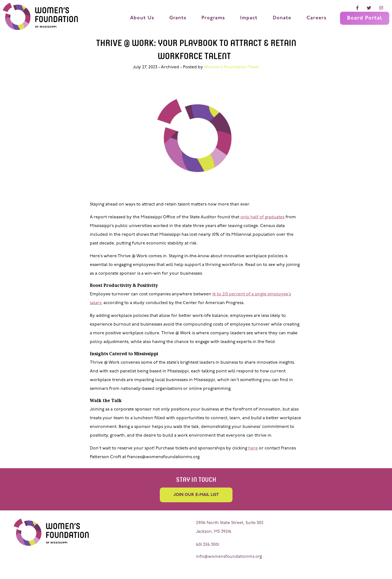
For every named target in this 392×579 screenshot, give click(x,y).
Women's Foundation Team (232, 67)
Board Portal (365, 18)
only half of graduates (262, 217)
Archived (170, 67)
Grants (178, 18)
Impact (249, 18)
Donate (282, 18)
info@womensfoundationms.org (229, 557)
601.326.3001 (208, 545)
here (253, 448)
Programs (213, 18)
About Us (142, 18)
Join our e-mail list (196, 495)
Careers (316, 18)
